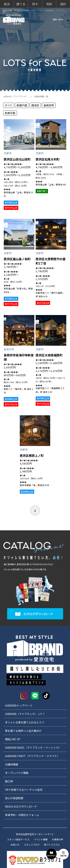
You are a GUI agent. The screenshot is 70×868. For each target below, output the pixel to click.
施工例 (9, 781)
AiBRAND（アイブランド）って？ (25, 714)
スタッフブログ (32, 845)
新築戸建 (22, 105)
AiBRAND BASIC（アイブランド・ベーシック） (33, 748)
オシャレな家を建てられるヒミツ (25, 722)
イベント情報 (41, 839)
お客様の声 (57, 839)
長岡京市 (49, 105)
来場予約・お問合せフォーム (22, 815)
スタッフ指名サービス (18, 839)
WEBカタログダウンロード (21, 806)
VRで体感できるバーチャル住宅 (24, 790)
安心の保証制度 (14, 798)
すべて (9, 105)
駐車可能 (10, 113)
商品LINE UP (13, 739)
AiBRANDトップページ (19, 705)
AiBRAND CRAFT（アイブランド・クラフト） (32, 756)
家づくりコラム (52, 845)
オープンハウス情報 (17, 773)
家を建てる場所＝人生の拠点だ (23, 731)
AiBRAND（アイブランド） (16, 96)
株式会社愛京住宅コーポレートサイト (35, 834)
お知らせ (15, 845)
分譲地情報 (12, 764)
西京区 (35, 105)
